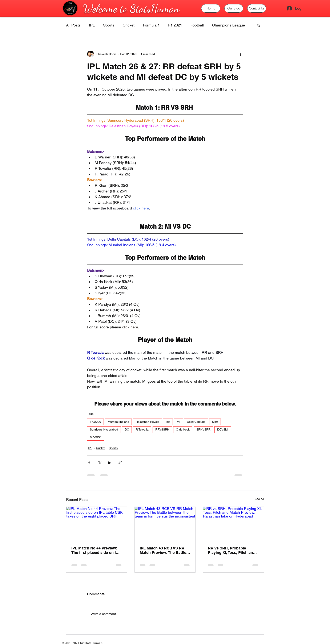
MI (178, 422)
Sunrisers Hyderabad (104, 429)
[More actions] (240, 54)
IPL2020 (95, 422)
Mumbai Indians (118, 422)
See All (259, 499)
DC (127, 429)
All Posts (73, 25)
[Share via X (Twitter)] (99, 462)
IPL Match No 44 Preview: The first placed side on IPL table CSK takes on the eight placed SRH (96, 550)
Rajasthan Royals (147, 422)
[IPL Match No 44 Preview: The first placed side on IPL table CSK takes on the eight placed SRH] (97, 524)
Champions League (229, 25)
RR (168, 422)
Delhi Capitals (196, 422)
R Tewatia (142, 429)
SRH (215, 422)
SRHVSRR (203, 429)
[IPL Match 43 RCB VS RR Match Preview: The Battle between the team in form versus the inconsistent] (165, 524)
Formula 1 (151, 25)
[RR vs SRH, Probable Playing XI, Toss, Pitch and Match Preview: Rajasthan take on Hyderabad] (233, 524)
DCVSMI (223, 429)
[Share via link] (120, 462)
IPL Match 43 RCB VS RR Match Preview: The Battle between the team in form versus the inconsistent (163, 550)
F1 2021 (175, 25)
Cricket (129, 25)
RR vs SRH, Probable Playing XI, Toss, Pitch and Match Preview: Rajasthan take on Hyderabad (232, 550)
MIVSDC (96, 437)
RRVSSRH (162, 429)
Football (197, 25)
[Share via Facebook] (89, 462)
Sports (109, 25)
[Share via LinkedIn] (110, 462)
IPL (92, 25)
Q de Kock (183, 429)
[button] (259, 25)
